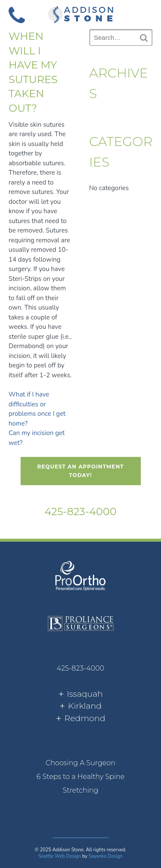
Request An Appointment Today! (81, 471)
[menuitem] (80, 763)
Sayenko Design (105, 856)
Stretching (80, 790)
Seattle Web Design (60, 856)
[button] (144, 14)
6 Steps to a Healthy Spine (80, 777)
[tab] (80, 694)
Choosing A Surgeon (80, 763)
